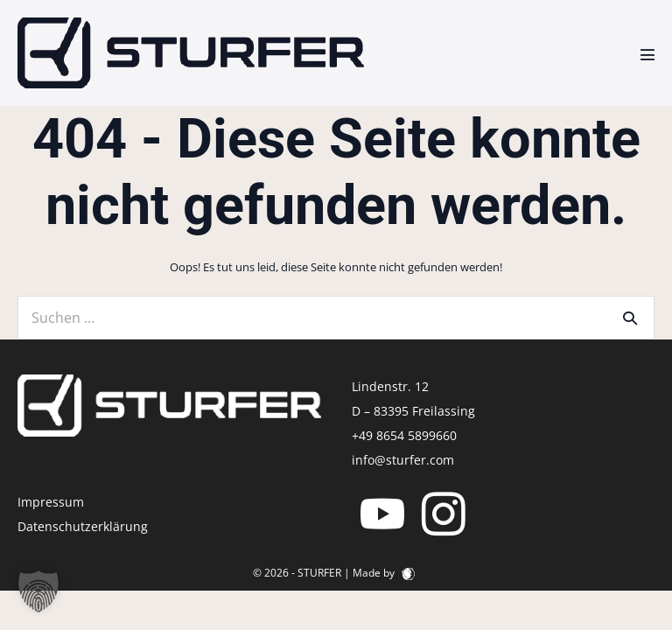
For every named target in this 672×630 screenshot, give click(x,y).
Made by (384, 573)
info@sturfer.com (403, 460)
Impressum (51, 502)
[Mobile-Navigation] (647, 54)
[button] (38, 591)
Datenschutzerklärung (83, 526)
